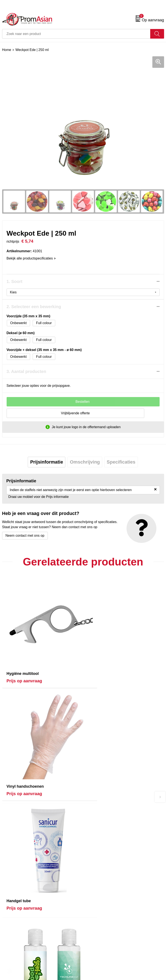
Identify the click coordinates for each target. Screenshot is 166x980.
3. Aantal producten (26, 371)
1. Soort (15, 281)
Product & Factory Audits (21, 906)
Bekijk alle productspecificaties (31, 258)
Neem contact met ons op (25, 536)
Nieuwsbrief (94, 840)
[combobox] (76, 34)
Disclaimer (93, 919)
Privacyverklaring (98, 912)
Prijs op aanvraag (24, 667)
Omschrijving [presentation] (85, 462)
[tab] (47, 462)
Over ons (92, 834)
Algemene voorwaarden (103, 899)
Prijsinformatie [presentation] (47, 462)
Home (7, 50)
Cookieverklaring (98, 906)
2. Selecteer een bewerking (34, 307)
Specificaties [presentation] (121, 462)
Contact (8, 899)
